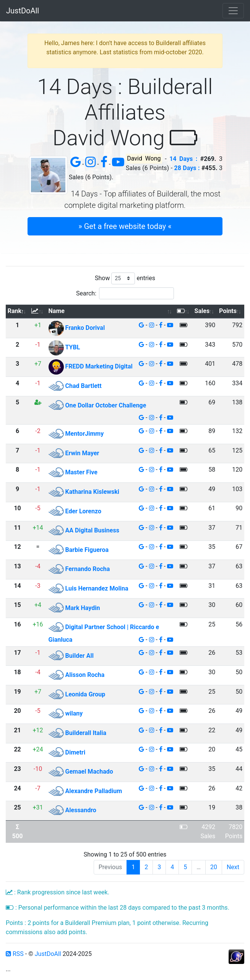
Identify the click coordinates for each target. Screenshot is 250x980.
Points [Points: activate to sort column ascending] (228, 311)
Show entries (125, 278)
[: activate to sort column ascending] (38, 312)
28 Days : (187, 168)
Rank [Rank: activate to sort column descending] (15, 311)
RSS (15, 954)
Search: (125, 293)
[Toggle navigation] (233, 11)
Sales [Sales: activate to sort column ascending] (202, 311)
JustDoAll (23, 11)
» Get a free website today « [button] (125, 226)
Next (233, 867)
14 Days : (183, 159)
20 (214, 867)
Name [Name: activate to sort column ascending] (57, 311)
